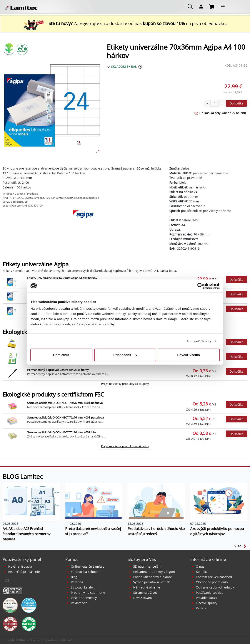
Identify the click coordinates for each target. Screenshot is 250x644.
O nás (200, 566)
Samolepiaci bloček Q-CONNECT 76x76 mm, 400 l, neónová (65, 403)
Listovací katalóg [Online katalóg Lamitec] (83, 587)
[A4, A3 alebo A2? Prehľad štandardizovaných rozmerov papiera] (31, 501)
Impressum (50, 640)
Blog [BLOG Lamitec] (74, 577)
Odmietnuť (61, 355)
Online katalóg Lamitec (87, 566)
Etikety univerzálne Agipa (36, 264)
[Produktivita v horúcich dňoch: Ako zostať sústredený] (156, 501)
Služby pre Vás (142, 559)
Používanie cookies (209, 593)
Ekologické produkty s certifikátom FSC (53, 394)
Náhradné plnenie (147, 587)
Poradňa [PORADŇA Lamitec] (77, 582)
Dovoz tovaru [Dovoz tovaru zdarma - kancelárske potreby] (143, 598)
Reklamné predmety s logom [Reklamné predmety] (154, 572)
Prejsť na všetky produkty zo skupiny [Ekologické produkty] (125, 384)
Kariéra (201, 608)
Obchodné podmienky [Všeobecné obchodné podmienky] (212, 582)
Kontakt (201, 572)
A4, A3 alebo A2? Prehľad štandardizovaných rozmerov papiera (27, 534)
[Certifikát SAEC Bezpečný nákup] (12, 590)
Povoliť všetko (189, 355)
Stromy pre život (145, 593)
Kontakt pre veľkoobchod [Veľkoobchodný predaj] (214, 577)
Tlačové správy (207, 603)
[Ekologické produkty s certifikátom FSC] (22, 49)
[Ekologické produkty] (9, 49)
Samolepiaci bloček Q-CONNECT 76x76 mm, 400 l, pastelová (65, 417)
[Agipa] (83, 221)
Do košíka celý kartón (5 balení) (220, 113)
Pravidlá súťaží (207, 598)
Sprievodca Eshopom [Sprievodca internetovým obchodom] (86, 572)
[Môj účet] (201, 6)
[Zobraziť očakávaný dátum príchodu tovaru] (140, 66)
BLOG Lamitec (23, 476)
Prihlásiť (67, 640)
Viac (240, 546)
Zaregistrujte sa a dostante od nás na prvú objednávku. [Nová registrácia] (125, 23)
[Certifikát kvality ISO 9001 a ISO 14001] (10, 624)
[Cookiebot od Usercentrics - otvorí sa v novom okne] (201, 286)
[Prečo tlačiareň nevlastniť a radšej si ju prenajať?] (94, 501)
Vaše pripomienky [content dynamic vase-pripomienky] (84, 598)
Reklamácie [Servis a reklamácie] (79, 603)
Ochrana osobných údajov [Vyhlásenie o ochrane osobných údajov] (215, 587)
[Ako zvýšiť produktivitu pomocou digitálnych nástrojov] (219, 501)
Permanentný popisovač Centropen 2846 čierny (58, 370)
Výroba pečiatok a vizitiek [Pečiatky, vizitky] (152, 582)
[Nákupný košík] (212, 6)
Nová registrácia (20, 566)
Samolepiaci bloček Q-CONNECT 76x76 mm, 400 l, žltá (61, 432)
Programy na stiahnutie (88, 593)
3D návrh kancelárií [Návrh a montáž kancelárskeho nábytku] (147, 566)
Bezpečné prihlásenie (24, 572)
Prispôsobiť (125, 355)
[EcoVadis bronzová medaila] (10, 605)
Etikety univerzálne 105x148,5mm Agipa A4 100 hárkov (62, 278)
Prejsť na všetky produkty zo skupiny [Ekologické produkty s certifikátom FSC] (125, 446)
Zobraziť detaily (199, 341)
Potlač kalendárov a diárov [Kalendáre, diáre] (152, 577)
